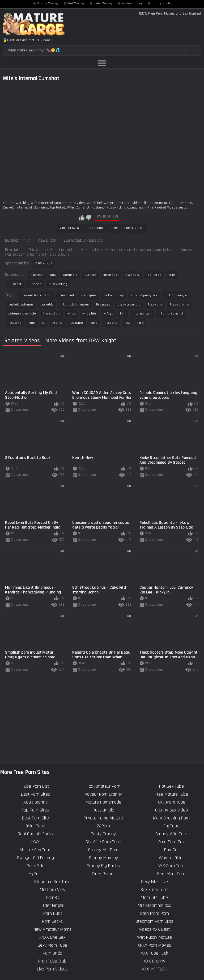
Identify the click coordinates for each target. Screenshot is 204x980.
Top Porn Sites (35, 810)
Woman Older (171, 858)
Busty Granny (103, 834)
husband (111, 323)
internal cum (142, 314)
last (127, 323)
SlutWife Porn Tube (103, 842)
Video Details (69, 228)
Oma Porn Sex (171, 842)
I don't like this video (89, 218)
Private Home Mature (103, 818)
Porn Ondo (52, 953)
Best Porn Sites (35, 794)
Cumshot (15, 284)
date (94, 323)
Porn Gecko (52, 921)
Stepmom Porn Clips (154, 921)
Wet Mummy (76, 3)
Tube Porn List (35, 786)
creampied (66, 295)
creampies (89, 295)
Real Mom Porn (171, 874)
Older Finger (52, 905)
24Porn (103, 826)
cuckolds (47, 305)
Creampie (70, 275)
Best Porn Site (35, 818)
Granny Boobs (161, 3)
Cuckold (90, 275)
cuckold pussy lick (144, 295)
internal (57, 323)
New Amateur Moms (52, 929)
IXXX (35, 842)
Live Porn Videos (52, 969)
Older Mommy (103, 3)
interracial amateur (75, 305)
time (141, 323)
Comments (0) (134, 228)
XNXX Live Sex (52, 937)
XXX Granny (154, 961)
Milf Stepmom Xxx (154, 905)
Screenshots (94, 228)
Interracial (111, 275)
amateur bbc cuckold (36, 295)
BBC (53, 275)
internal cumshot (171, 314)
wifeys (108, 314)
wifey (71, 314)
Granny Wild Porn (171, 834)
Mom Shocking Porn (171, 818)
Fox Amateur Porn (103, 786)
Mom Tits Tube (154, 897)
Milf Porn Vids (52, 890)
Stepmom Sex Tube (52, 882)
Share (114, 228)
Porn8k (52, 897)
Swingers (132, 275)
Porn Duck (52, 913)
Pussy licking (58, 284)
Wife (172, 275)
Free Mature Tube (171, 794)
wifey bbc (89, 314)
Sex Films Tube (154, 890)
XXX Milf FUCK (154, 969)
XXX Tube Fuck (154, 953)
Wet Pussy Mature (154, 937)
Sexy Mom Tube (52, 945)
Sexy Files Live (154, 882)
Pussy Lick (155, 305)
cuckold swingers (21, 305)
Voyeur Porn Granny (103, 794)
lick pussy (103, 305)
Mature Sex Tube (35, 850)
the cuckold (52, 314)
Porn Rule (35, 866)
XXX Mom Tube (171, 802)
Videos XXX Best (154, 929)
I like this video (82, 218)
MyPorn (35, 874)
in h (123, 314)
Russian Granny (132, 3)
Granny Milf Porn (103, 850)
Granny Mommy (48, 3)
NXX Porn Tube (171, 866)
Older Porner (103, 874)
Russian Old (103, 810)
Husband (35, 284)
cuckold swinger (176, 295)
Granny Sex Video (171, 810)
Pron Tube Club (52, 961)
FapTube (171, 826)
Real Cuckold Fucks (35, 834)
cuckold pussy (114, 295)
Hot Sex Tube (171, 786)
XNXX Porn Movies (154, 945)
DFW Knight (44, 263)
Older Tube (35, 826)
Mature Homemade (103, 802)
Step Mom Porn (154, 913)
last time (15, 323)
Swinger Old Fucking (35, 858)
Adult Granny (35, 802)
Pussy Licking (180, 305)
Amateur (37, 275)
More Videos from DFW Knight (81, 341)
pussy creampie (129, 305)
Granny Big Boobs (103, 866)
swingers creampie (22, 314)
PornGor (171, 850)
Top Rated (154, 275)
